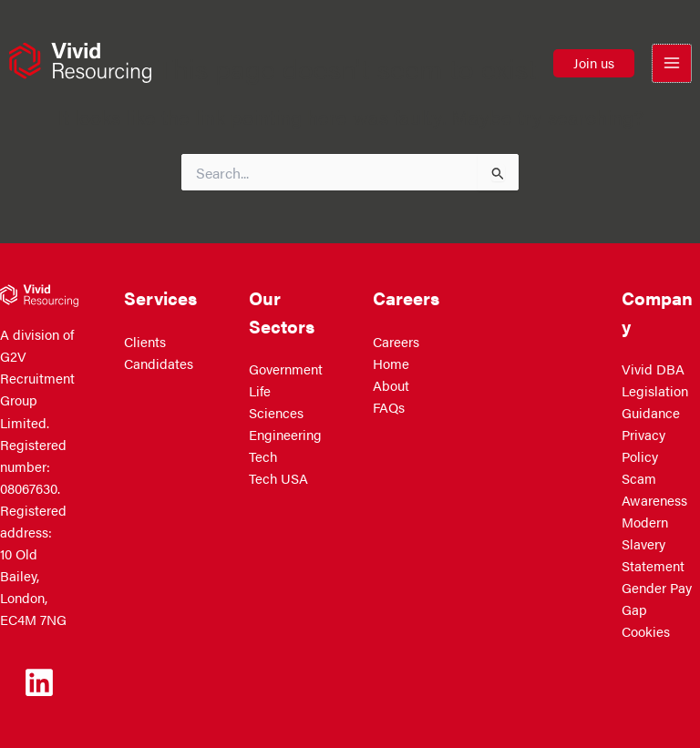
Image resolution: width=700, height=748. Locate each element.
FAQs (389, 407)
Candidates (159, 364)
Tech (263, 456)
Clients (145, 342)
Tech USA (278, 478)
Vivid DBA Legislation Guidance (655, 391)
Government (286, 369)
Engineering (285, 435)
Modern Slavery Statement (653, 544)
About (391, 385)
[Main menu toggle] (672, 65)
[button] (594, 64)
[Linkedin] (39, 682)
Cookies (646, 631)
